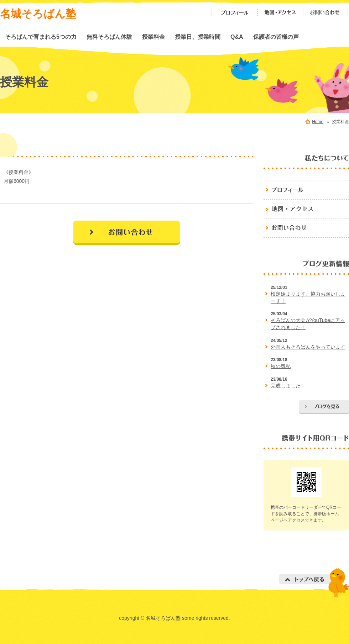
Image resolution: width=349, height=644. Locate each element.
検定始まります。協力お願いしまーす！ (308, 297)
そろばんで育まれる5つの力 (41, 37)
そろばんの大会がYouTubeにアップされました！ (308, 324)
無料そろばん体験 (109, 37)
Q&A (237, 37)
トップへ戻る (314, 583)
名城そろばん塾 (38, 14)
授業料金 (153, 37)
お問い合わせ (326, 13)
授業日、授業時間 (198, 37)
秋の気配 (281, 366)
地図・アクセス (280, 13)
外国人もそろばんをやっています (308, 347)
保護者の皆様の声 (276, 37)
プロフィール (235, 13)
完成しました (286, 386)
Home (318, 122)
